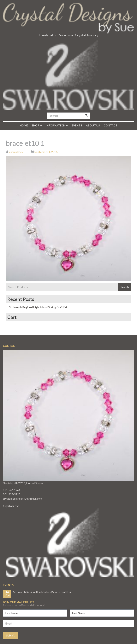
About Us (93, 125)
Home (24, 125)
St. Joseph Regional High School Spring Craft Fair (38, 307)
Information (57, 125)
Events (77, 125)
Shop (37, 125)
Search (125, 287)
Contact (111, 125)
